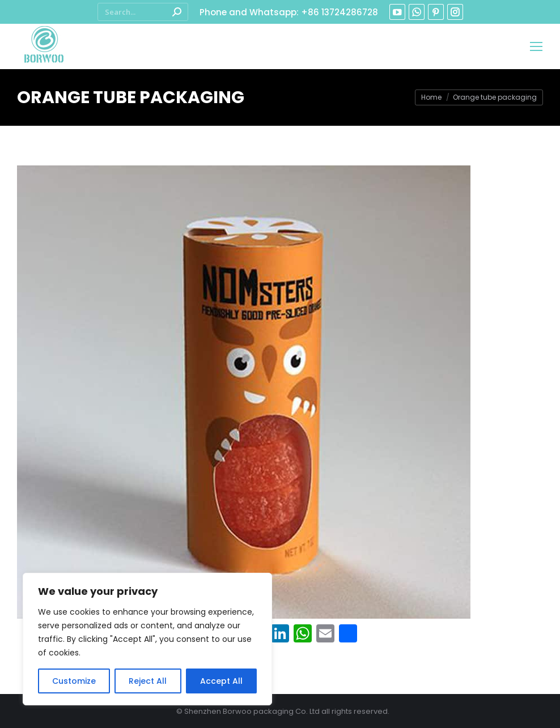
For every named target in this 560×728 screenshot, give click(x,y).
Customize (74, 681)
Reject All (148, 681)
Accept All (221, 681)
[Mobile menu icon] (536, 46)
